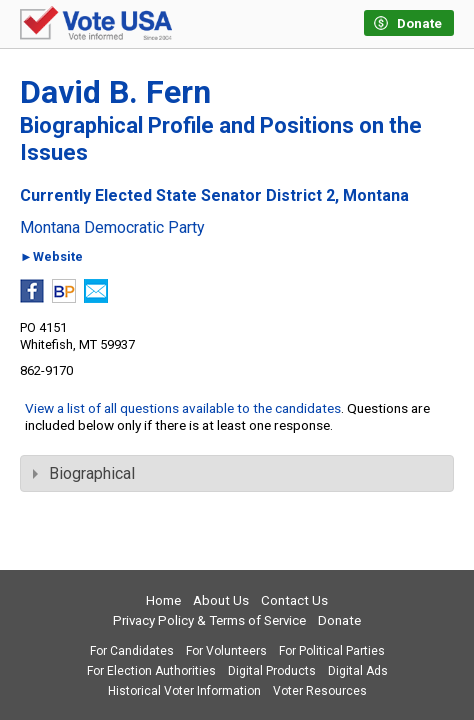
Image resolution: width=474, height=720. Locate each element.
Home (163, 600)
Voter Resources (320, 691)
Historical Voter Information (184, 691)
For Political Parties (332, 651)
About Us (221, 600)
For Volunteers (226, 651)
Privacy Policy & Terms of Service (209, 620)
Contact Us (294, 600)
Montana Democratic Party (112, 228)
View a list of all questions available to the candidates (183, 408)
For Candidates (132, 651)
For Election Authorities (151, 671)
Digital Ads (358, 671)
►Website (51, 257)
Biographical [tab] (84, 473)
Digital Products (272, 671)
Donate (339, 620)
